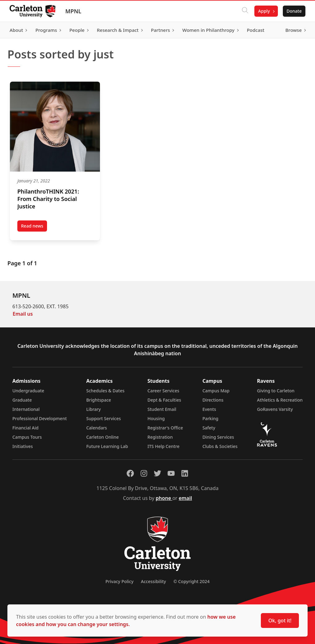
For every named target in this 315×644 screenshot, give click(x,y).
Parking (210, 418)
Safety (209, 428)
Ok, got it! (280, 621)
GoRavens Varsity (275, 409)
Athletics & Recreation (280, 400)
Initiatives (23, 446)
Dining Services (218, 437)
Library (94, 409)
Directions (213, 400)
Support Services (104, 418)
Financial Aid (25, 428)
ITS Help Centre (164, 446)
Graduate (22, 400)
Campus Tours (27, 437)
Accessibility (153, 581)
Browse (293, 30)
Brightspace (99, 400)
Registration (160, 437)
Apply (264, 11)
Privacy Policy (119, 581)
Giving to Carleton (276, 391)
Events (209, 409)
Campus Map (216, 391)
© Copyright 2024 (191, 581)
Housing (156, 418)
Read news (34, 227)
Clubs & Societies (220, 446)
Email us (23, 314)
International (26, 409)
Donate (294, 11)
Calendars (97, 428)
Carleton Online (103, 437)
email (185, 498)
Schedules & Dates (106, 391)
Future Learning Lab (107, 446)
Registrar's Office (165, 428)
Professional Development (40, 418)
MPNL (74, 11)
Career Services (164, 391)
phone (164, 498)
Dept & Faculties (164, 400)
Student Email (162, 409)
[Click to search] (245, 11)
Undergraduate (28, 391)
